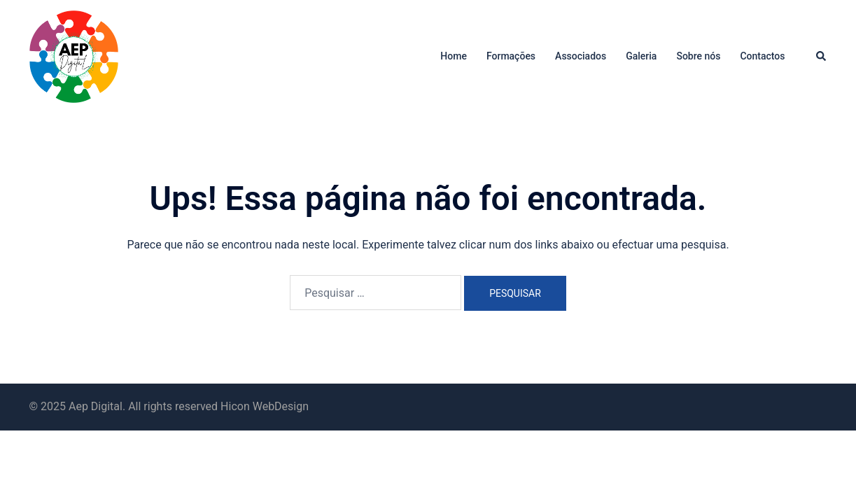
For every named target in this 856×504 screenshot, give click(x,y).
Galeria (641, 56)
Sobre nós (698, 56)
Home (454, 56)
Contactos (762, 56)
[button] (822, 57)
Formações (511, 56)
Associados (581, 56)
